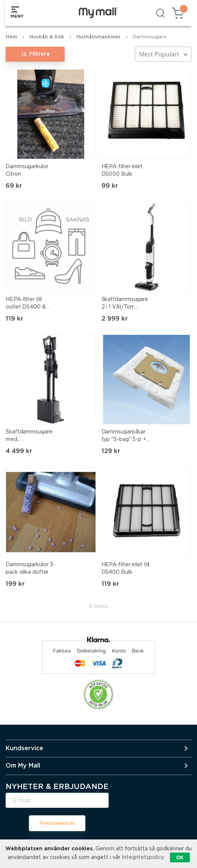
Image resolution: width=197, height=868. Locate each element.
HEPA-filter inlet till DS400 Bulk (126, 569)
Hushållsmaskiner (98, 37)
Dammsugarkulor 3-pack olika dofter (30, 569)
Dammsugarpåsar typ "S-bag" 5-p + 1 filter (126, 436)
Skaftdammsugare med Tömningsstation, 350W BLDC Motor (30, 436)
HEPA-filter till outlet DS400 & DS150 (26, 304)
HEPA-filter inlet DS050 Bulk (122, 170)
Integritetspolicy (143, 857)
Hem (11, 37)
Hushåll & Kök (47, 37)
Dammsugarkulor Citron (27, 170)
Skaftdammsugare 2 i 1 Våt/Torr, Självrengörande (125, 304)
